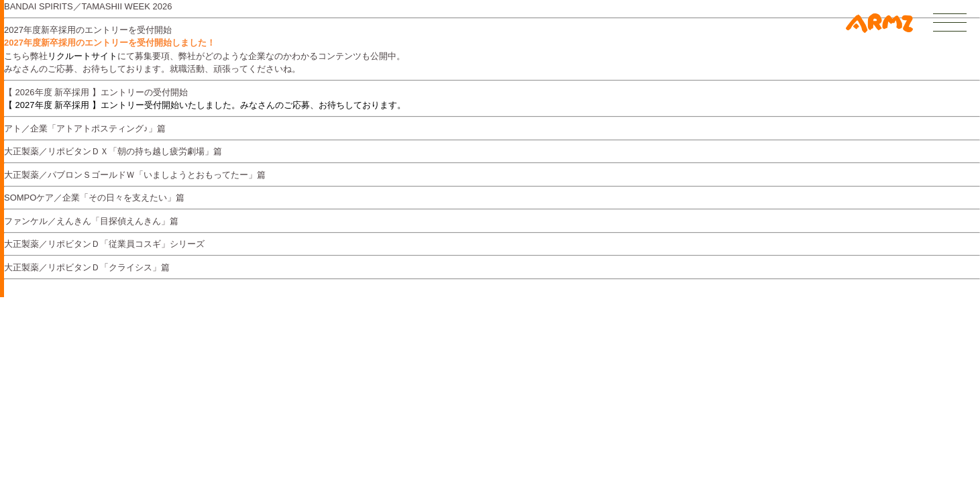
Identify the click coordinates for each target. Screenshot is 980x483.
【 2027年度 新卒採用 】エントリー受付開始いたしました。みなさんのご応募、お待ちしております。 (205, 105)
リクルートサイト (83, 56)
